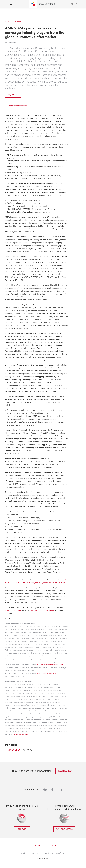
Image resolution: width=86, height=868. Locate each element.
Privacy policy (34, 853)
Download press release (17, 106)
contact (22, 829)
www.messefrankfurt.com (46, 674)
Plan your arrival (64, 829)
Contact (55, 846)
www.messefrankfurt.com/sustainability (50, 665)
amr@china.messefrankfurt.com (42, 611)
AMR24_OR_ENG (15, 750)
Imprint (24, 853)
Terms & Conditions (35, 846)
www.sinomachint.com (20, 734)
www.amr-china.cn (12, 611)
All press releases (15, 22)
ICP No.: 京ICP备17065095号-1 (52, 853)
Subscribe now (65, 771)
